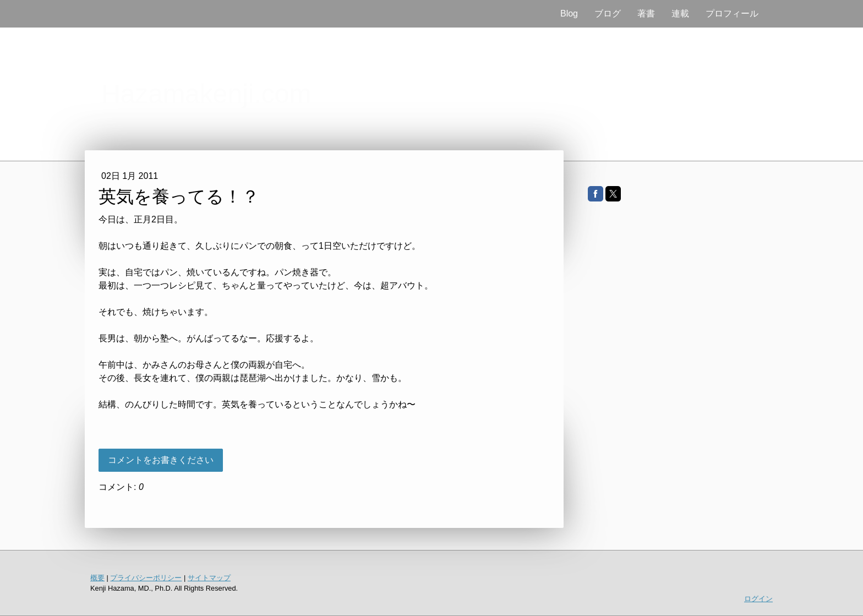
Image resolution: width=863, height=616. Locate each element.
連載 (680, 13)
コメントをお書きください (161, 460)
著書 (646, 13)
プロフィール (732, 13)
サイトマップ (209, 578)
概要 (97, 578)
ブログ (608, 13)
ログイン (758, 599)
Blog (569, 13)
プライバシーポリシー (146, 578)
